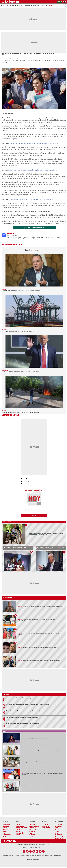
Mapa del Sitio (58, 856)
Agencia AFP (19, 58)
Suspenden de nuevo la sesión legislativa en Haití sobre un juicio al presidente (33, 199)
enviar (34, 515)
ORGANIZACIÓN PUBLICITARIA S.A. (33, 847)
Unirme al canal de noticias (35, 228)
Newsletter (49, 856)
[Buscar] (65, 5)
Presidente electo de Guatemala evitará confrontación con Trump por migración (33, 143)
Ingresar (59, 2)
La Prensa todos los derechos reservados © (33, 845)
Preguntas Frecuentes (32, 859)
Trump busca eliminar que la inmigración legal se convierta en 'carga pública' (32, 170)
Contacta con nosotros (37, 856)
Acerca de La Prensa (8, 856)
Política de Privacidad (22, 856)
